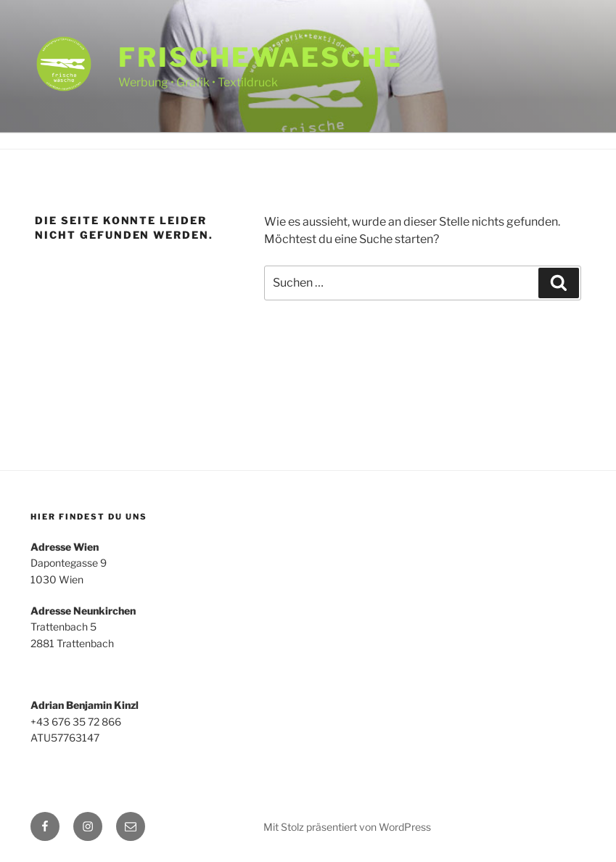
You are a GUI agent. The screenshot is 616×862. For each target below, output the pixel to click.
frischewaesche (260, 57)
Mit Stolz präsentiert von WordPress (347, 827)
